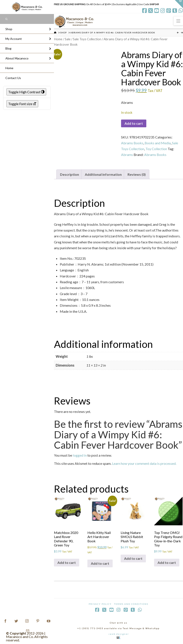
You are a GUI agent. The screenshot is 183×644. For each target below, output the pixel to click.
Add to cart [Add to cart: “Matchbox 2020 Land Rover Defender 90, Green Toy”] (67, 562)
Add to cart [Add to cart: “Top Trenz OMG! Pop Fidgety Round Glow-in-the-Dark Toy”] (167, 562)
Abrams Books (132, 143)
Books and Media (158, 143)
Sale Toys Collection (87, 39)
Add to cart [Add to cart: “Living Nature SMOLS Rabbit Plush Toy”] (133, 558)
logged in (80, 455)
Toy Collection (156, 149)
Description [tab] (69, 174)
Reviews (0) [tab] (137, 174)
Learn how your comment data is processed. (144, 463)
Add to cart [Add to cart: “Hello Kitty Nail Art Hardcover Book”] (100, 563)
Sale (68, 39)
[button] (178, 21)
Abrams (127, 155)
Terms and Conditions (131, 604)
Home (58, 39)
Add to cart (134, 123)
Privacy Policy (100, 604)
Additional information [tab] (103, 174)
